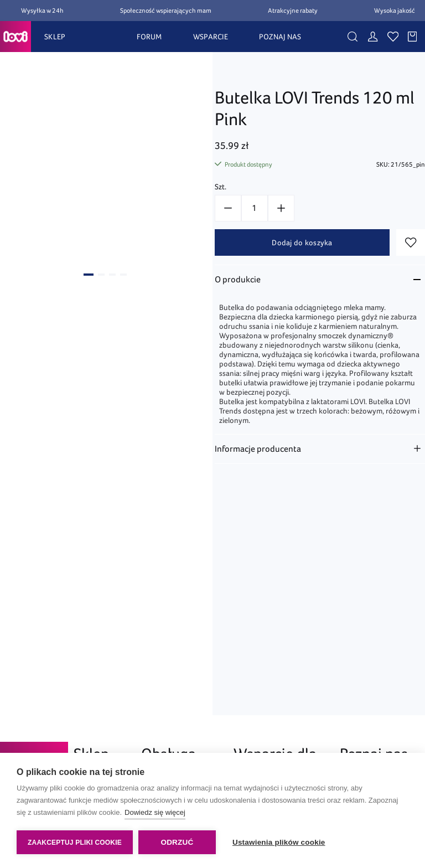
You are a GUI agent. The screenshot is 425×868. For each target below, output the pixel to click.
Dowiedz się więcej (155, 812)
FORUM (149, 37)
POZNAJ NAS (280, 37)
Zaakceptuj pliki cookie (75, 843)
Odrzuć (177, 842)
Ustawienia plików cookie (279, 842)
